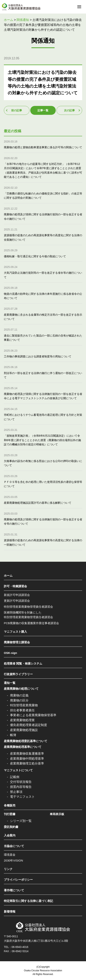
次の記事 (69, 110)
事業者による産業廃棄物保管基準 (33, 715)
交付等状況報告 (21, 782)
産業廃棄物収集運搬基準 (27, 754)
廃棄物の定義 (19, 695)
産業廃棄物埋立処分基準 (27, 763)
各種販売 (10, 805)
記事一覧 (43, 110)
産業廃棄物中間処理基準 (27, 759)
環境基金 (10, 855)
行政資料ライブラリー (18, 674)
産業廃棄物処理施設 (24, 730)
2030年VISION (13, 860)
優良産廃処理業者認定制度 (29, 725)
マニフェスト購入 (15, 632)
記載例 (15, 777)
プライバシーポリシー (18, 880)
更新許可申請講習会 (17, 601)
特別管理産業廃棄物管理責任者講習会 (28, 607)
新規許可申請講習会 (17, 595)
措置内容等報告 (21, 787)
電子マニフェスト (22, 797)
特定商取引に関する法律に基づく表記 (28, 901)
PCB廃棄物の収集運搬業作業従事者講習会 (31, 623)
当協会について (14, 846)
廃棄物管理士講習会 (17, 642)
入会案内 (10, 835)
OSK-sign (10, 653)
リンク (8, 869)
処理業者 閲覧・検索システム (23, 663)
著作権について (14, 890)
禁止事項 (16, 792)
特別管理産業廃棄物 (24, 705)
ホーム (8, 576)
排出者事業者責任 (22, 710)
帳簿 (13, 735)
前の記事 (17, 110)
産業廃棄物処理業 (22, 720)
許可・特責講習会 (15, 586)
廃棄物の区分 (19, 700)
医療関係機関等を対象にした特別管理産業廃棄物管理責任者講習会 (28, 615)
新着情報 (10, 911)
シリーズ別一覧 (21, 821)
